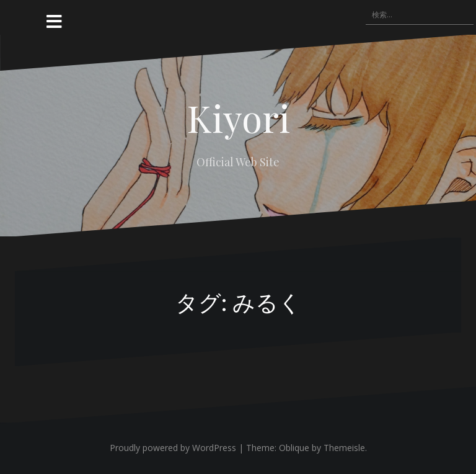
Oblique (294, 448)
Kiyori (238, 117)
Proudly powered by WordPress (173, 448)
